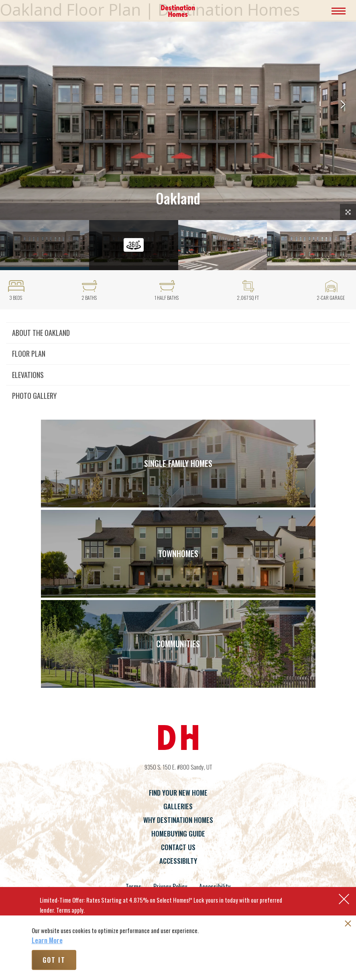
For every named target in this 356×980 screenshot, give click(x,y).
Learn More (47, 940)
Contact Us (178, 847)
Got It (54, 960)
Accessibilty (178, 861)
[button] (343, 105)
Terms (133, 887)
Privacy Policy (170, 887)
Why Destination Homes (178, 820)
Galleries (178, 806)
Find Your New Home (178, 793)
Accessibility (215, 887)
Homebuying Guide (178, 834)
